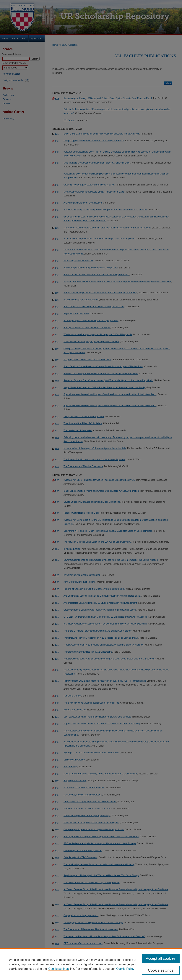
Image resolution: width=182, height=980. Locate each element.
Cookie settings (59, 969)
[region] (91, 964)
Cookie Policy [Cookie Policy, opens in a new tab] (125, 969)
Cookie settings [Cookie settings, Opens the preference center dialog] (161, 970)
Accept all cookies (161, 958)
